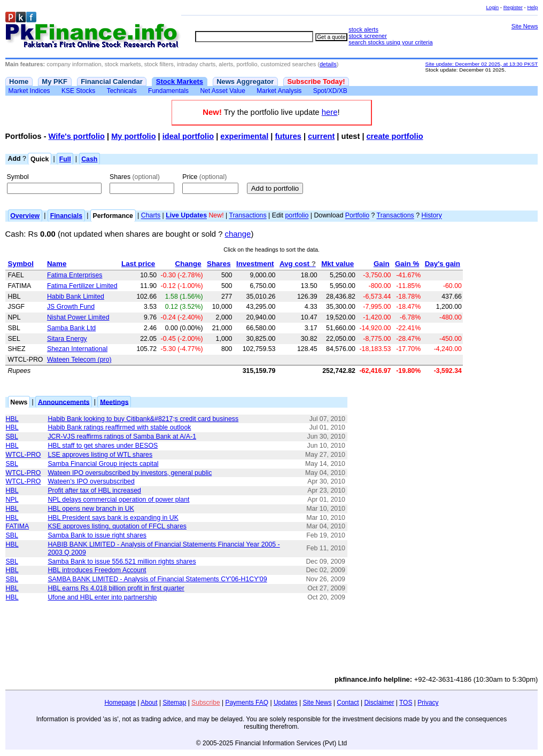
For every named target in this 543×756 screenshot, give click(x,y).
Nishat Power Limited (78, 317)
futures (288, 136)
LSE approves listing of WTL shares (100, 455)
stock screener (368, 36)
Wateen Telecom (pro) (79, 360)
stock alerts (363, 29)
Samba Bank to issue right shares (97, 535)
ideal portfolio (188, 136)
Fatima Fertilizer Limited (82, 286)
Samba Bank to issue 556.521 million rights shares (122, 562)
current (321, 136)
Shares (135, 177)
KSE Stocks (78, 91)
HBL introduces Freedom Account (97, 570)
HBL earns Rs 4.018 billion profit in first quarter (116, 588)
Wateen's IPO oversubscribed (91, 481)
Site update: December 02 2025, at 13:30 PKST (482, 64)
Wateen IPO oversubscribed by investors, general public (130, 473)
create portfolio (395, 136)
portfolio (297, 216)
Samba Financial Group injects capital (103, 464)
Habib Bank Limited (76, 297)
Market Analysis (279, 91)
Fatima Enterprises (75, 275)
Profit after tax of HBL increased (94, 490)
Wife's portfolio (77, 136)
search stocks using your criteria (390, 42)
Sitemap (174, 703)
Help (532, 7)
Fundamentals (168, 91)
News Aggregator (245, 81)
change (238, 234)
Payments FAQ (247, 703)
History (432, 216)
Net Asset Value (223, 91)
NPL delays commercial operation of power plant (118, 500)
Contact (348, 703)
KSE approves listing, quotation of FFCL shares (117, 526)
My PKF (55, 81)
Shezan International (77, 349)
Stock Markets (180, 81)
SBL (12, 437)
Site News (525, 26)
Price (204, 177)
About (149, 703)
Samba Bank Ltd (71, 328)
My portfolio (133, 136)
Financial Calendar (112, 81)
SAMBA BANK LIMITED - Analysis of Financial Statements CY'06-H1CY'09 (157, 579)
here (330, 112)
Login (492, 7)
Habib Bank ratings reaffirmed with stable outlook (119, 427)
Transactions (247, 216)
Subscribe (205, 703)
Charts (151, 216)
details (328, 64)
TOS (406, 703)
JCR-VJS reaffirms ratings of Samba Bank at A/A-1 (122, 437)
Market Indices (29, 91)
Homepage (120, 703)
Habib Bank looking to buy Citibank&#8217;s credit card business (143, 419)
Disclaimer (379, 703)
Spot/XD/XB (330, 91)
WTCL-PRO (24, 455)
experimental (244, 136)
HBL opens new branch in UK (91, 509)
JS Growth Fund (71, 307)
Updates (286, 703)
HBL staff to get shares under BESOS (103, 446)
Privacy (428, 703)
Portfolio (357, 216)
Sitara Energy (67, 339)
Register (513, 7)
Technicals (122, 91)
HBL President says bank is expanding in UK (113, 518)
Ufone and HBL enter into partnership (102, 597)
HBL (12, 419)
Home (19, 81)
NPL (12, 500)
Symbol (18, 177)
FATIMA (18, 526)
